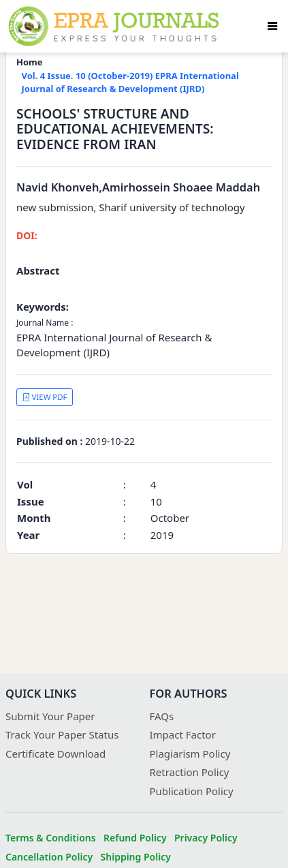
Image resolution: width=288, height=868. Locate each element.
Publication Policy (192, 791)
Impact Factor (183, 734)
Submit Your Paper (50, 716)
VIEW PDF (45, 397)
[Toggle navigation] (272, 26)
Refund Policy (135, 838)
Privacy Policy (206, 838)
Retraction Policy (190, 772)
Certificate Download (55, 754)
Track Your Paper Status (62, 734)
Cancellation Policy (49, 857)
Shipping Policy (136, 857)
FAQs (162, 716)
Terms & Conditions (51, 838)
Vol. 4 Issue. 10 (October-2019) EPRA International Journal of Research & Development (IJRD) (130, 82)
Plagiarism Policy (190, 754)
